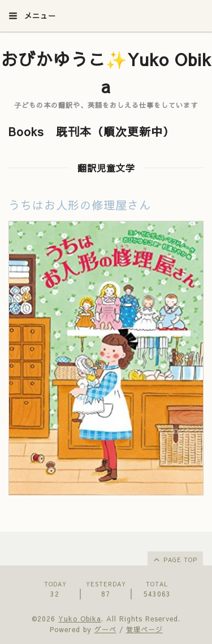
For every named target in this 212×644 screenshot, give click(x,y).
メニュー (32, 16)
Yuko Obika (80, 619)
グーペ (105, 629)
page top (175, 559)
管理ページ (144, 629)
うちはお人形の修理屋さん (80, 205)
